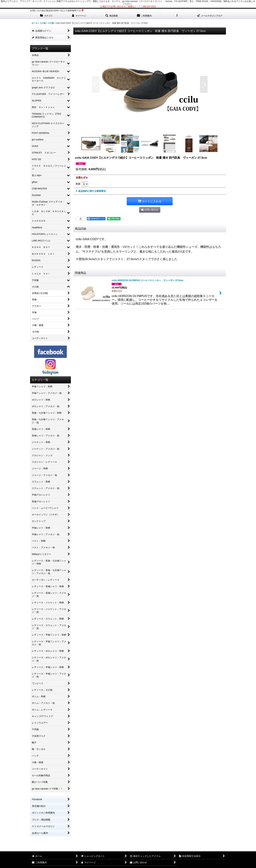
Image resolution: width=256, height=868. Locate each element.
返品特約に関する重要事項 (91, 191)
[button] (112, 16)
